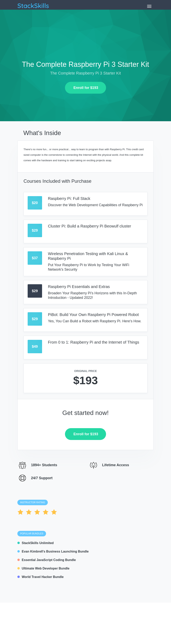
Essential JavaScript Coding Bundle (47, 560)
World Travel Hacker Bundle (40, 577)
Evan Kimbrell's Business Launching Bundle (53, 551)
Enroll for (84, 88)
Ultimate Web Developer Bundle (43, 568)
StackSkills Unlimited (36, 543)
